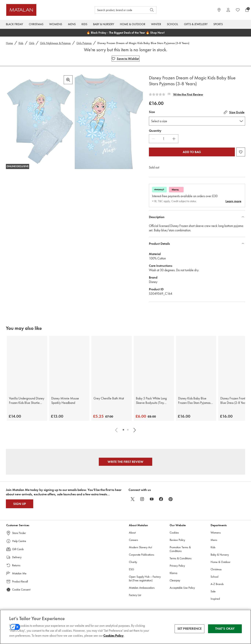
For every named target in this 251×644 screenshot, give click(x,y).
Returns (16, 565)
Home (9, 43)
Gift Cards (18, 549)
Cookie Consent (21, 590)
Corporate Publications (142, 555)
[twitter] (133, 499)
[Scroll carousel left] (117, 430)
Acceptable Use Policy (182, 588)
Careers (133, 540)
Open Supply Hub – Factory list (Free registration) (145, 578)
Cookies (174, 533)
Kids (84, 24)
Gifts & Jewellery (196, 24)
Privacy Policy (177, 566)
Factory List (135, 595)
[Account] (228, 10)
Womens (56, 24)
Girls (32, 43)
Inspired (215, 599)
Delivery (17, 557)
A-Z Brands (217, 584)
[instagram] (142, 499)
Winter (156, 24)
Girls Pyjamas (84, 43)
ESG (131, 569)
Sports (218, 24)
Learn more (233, 201)
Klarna (173, 573)
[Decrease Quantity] (153, 139)
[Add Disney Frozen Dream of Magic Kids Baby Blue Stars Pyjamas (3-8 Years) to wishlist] (126, 59)
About (132, 533)
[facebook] (161, 499)
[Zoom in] (68, 80)
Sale (213, 591)
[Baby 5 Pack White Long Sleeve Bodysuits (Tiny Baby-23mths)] (154, 364)
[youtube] (152, 499)
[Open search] (152, 10)
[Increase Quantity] (174, 139)
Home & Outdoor (133, 24)
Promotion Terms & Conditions (180, 549)
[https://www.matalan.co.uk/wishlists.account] (238, 10)
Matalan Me (19, 573)
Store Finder (19, 533)
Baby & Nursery (104, 24)
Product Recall (20, 581)
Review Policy (177, 540)
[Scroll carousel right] (134, 430)
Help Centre (19, 541)
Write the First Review (188, 94)
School (173, 24)
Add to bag (192, 152)
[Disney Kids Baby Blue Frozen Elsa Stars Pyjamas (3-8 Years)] (196, 364)
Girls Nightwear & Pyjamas (55, 43)
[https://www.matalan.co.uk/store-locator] (219, 10)
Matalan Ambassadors (142, 588)
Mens (72, 24)
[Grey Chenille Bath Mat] (111, 364)
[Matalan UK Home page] (37, 10)
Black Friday (14, 24)
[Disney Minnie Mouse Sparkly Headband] (69, 364)
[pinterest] (171, 499)
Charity (133, 562)
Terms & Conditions (181, 558)
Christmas (36, 24)
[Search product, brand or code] (118, 10)
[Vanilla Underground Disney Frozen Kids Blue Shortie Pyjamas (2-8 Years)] (27, 364)
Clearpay (175, 580)
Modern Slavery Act (140, 547)
